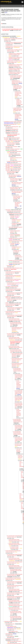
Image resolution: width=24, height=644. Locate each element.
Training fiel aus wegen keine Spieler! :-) (12, 621)
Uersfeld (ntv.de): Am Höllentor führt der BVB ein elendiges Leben (16, 77)
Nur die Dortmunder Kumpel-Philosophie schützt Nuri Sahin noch (16, 324)
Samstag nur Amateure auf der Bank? (13, 149)
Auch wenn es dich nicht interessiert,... (19, 450)
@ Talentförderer (9, 16)
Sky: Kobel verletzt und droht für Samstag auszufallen (18, 197)
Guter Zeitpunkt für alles (10, 624)
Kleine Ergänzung (9, 634)
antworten (4, 24)
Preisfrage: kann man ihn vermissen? (14, 211)
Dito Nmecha (8, 210)
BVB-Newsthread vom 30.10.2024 (9, 36)
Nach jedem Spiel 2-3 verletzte (11, 147)
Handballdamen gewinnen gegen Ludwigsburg (13, 122)
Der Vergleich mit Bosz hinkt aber (12, 287)
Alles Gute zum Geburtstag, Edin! (10, 124)
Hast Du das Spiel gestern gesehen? (16, 227)
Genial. (7, 303)
